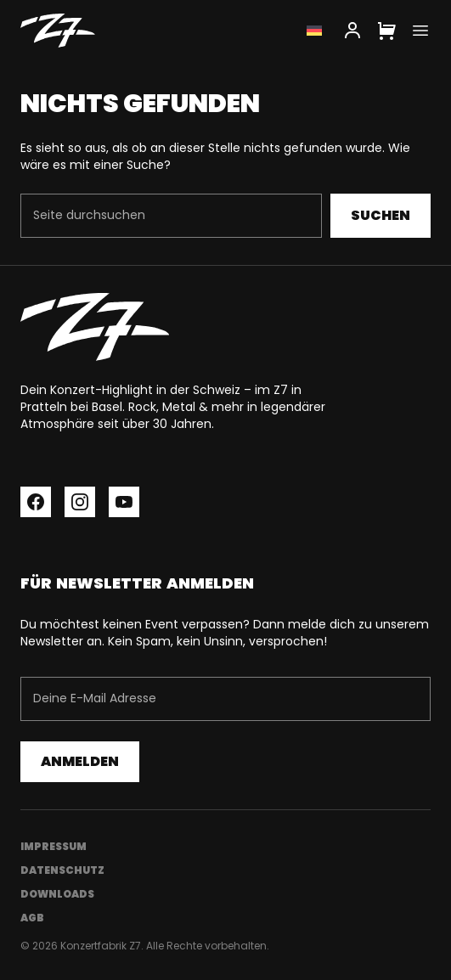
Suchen (381, 215)
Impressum (54, 846)
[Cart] (386, 31)
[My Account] (352, 31)
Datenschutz (62, 870)
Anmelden (80, 761)
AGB (32, 918)
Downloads (57, 894)
